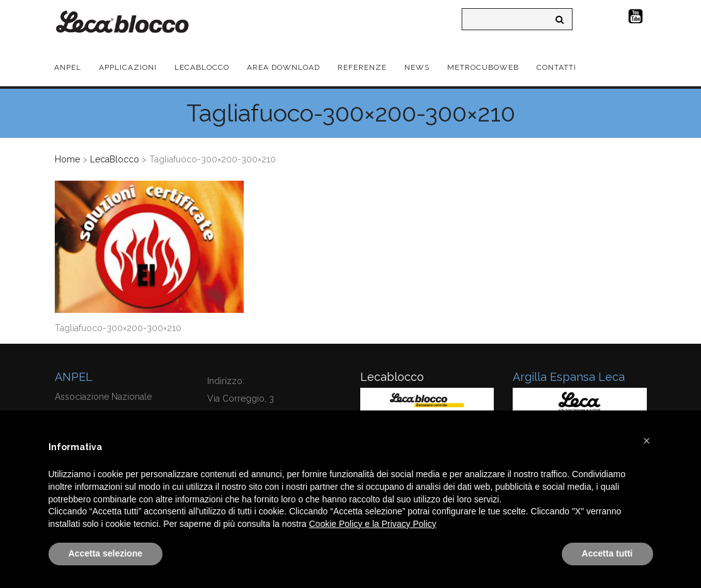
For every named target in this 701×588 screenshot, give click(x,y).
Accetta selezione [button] (106, 553)
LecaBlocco (115, 159)
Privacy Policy (409, 524)
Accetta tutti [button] (607, 553)
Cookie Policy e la (345, 524)
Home (67, 159)
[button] (647, 441)
